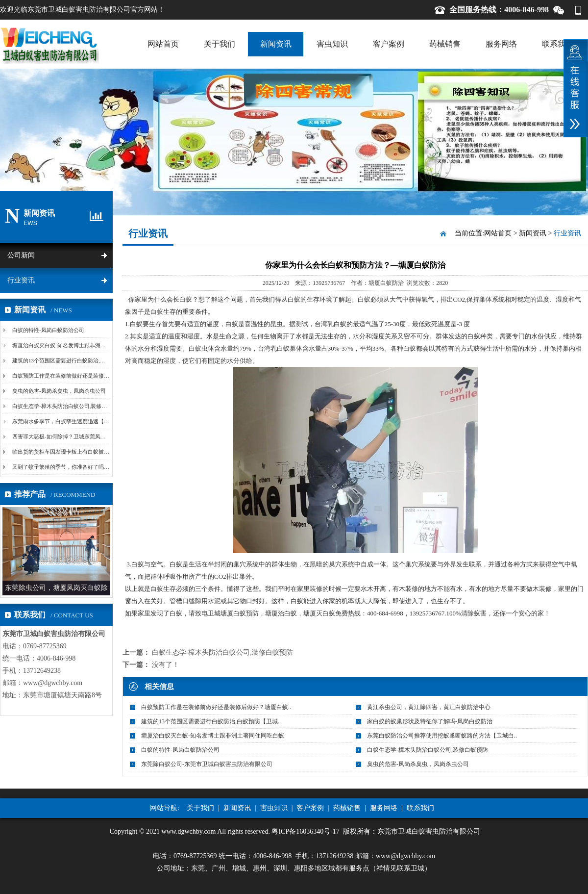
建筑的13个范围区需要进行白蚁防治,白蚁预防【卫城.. (211, 721)
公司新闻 (21, 255)
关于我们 (220, 44)
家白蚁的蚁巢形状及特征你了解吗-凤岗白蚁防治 (430, 721)
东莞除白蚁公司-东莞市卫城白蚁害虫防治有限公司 (207, 764)
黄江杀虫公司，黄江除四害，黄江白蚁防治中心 (429, 707)
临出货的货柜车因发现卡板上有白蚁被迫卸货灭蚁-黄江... (80, 452)
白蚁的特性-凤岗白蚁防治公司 (48, 330)
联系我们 (558, 44)
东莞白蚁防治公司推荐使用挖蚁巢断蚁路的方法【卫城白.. (442, 736)
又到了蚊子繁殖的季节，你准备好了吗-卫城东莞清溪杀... (80, 467)
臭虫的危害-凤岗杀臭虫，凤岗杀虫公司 (59, 391)
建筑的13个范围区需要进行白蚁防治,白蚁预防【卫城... (77, 360)
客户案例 (389, 44)
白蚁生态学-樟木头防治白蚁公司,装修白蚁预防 (68, 406)
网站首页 (163, 44)
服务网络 (501, 44)
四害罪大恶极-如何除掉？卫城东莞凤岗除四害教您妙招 (78, 436)
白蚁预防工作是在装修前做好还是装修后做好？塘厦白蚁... (82, 376)
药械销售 (445, 44)
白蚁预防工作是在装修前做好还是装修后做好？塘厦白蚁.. (216, 707)
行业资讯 (21, 280)
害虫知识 (332, 44)
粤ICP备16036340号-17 (305, 831)
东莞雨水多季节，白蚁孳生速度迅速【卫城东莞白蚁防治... (82, 421)
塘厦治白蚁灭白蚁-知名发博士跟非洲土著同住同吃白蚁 (78, 345)
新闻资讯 (276, 44)
